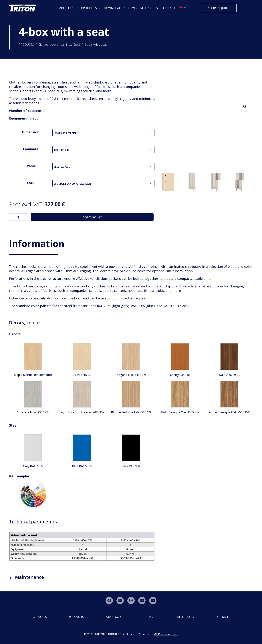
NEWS (132, 8)
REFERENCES (149, 8)
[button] (245, 107)
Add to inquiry (92, 217)
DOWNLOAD (114, 8)
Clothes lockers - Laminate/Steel (59, 45)
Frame (31, 166)
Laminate (31, 149)
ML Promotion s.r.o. (166, 634)
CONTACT (168, 8)
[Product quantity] (18, 217)
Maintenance (29, 577)
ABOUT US (68, 8)
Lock (31, 183)
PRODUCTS (91, 8)
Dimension (31, 132)
